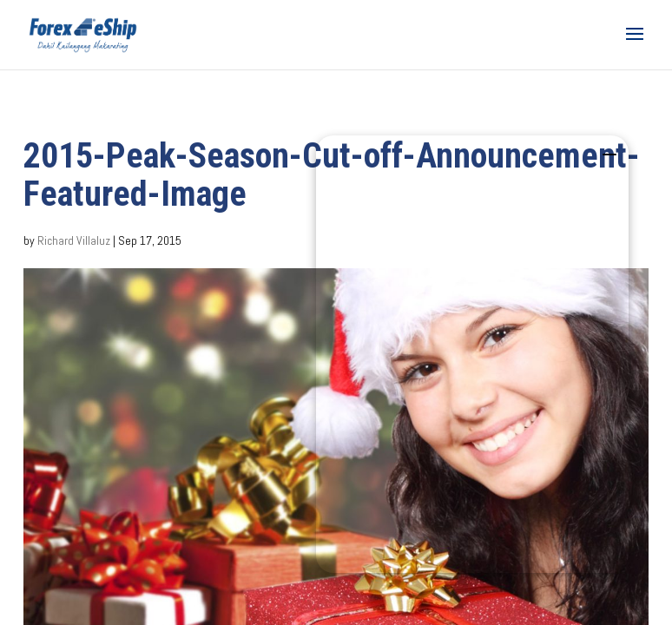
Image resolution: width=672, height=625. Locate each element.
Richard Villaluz (74, 240)
